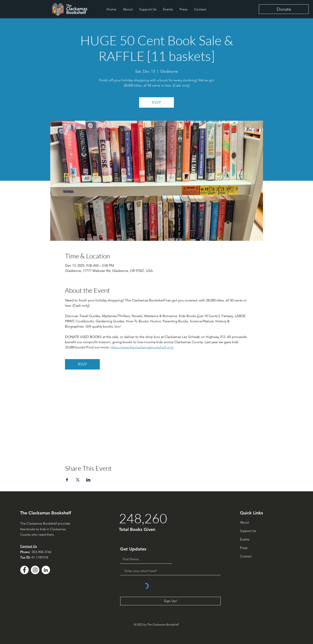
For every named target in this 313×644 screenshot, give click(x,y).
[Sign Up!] (170, 601)
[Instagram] (35, 570)
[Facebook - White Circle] (24, 570)
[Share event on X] (78, 480)
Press (244, 548)
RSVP (156, 102)
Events (245, 539)
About (244, 522)
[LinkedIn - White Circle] (46, 570)
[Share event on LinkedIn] (88, 480)
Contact (246, 556)
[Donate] (284, 9)
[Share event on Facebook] (67, 480)
